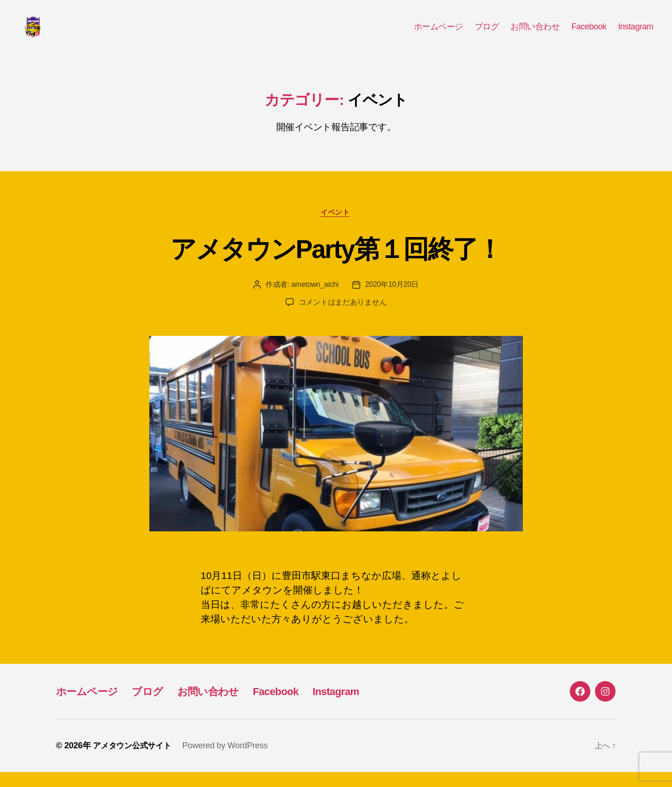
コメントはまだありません (343, 317)
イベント (336, 226)
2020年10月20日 (392, 299)
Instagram (636, 34)
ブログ (487, 34)
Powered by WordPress (229, 760)
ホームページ (438, 34)
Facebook (589, 34)
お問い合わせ (535, 34)
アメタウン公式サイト (134, 760)
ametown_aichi (315, 299)
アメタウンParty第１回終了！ (336, 263)
